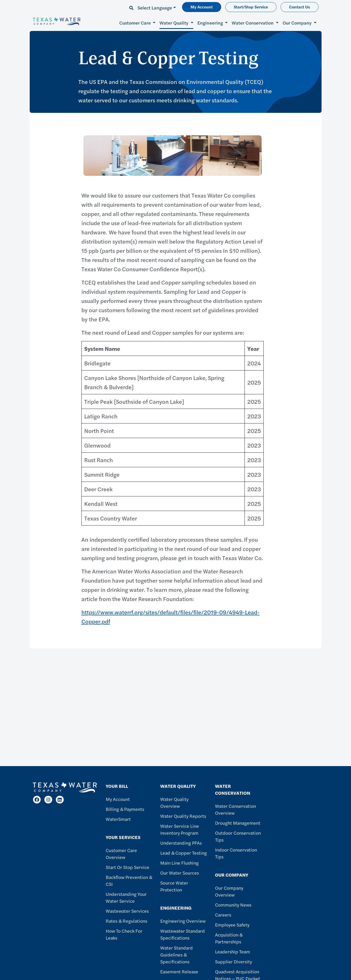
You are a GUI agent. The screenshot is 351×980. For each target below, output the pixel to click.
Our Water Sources (180, 873)
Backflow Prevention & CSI (129, 880)
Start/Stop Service (251, 7)
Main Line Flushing (179, 863)
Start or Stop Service (127, 867)
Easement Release (179, 971)
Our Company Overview (229, 891)
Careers (223, 915)
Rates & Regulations (126, 921)
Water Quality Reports (183, 816)
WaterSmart (118, 819)
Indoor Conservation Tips (236, 853)
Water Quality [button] (174, 23)
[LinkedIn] (60, 800)
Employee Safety (232, 925)
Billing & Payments (125, 809)
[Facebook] (37, 800)
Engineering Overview (183, 921)
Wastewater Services (127, 911)
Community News (233, 905)
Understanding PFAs (181, 843)
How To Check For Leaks (124, 934)
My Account (202, 7)
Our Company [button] (298, 23)
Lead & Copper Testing (184, 853)
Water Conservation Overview (236, 809)
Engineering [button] (211, 23)
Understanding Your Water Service (126, 897)
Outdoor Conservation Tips (238, 836)
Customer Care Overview (121, 854)
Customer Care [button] (136, 23)
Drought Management (238, 823)
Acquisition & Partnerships (229, 938)
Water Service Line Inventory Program (180, 829)
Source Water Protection (174, 886)
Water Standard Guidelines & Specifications (177, 955)
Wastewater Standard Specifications (183, 934)
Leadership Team (233, 951)
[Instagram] (48, 800)
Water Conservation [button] (253, 23)
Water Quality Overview (174, 802)
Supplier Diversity (233, 961)
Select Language (155, 8)
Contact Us (300, 7)
